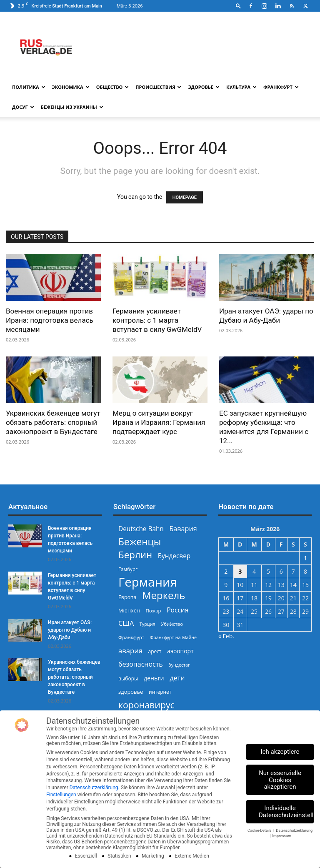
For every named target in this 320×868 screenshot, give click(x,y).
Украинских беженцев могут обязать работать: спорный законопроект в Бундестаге (53, 422)
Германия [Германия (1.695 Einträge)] (148, 582)
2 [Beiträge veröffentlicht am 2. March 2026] (226, 571)
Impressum (282, 836)
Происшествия (158, 87)
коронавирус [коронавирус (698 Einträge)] (146, 705)
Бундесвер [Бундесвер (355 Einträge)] (174, 556)
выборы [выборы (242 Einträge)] (128, 679)
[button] (238, 6)
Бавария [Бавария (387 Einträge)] (183, 529)
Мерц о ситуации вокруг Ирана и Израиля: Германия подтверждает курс (159, 422)
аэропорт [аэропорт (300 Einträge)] (180, 651)
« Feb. (226, 636)
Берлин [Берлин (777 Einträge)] (135, 555)
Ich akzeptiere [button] (280, 752)
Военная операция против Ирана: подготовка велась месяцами (50, 320)
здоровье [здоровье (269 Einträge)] (131, 692)
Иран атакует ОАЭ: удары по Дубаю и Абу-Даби (70, 630)
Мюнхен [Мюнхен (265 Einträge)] (129, 610)
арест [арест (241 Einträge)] (155, 651)
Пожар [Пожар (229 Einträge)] (153, 611)
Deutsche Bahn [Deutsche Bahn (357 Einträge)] (141, 529)
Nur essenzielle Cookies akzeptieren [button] (280, 780)
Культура (241, 87)
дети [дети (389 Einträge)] (177, 678)
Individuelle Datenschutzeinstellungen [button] (286, 812)
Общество (113, 87)
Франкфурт (281, 87)
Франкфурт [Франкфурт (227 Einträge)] (131, 637)
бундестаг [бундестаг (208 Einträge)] (179, 665)
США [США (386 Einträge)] (126, 623)
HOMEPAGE (185, 197)
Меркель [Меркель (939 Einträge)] (164, 595)
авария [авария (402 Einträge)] (130, 651)
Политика (29, 87)
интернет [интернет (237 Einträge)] (160, 692)
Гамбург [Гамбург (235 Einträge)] (128, 569)
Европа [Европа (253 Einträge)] (127, 597)
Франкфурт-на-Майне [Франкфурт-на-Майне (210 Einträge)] (173, 637)
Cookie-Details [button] (260, 830)
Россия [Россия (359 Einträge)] (177, 610)
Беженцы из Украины (72, 107)
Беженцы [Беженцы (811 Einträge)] (140, 542)
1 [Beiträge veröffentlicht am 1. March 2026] (305, 558)
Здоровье (204, 87)
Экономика (71, 87)
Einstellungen (61, 795)
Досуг (23, 107)
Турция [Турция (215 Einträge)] (147, 624)
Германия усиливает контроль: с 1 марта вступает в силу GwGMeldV (157, 320)
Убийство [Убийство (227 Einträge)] (172, 624)
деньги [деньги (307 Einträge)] (154, 678)
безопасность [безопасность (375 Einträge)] (141, 664)
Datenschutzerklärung (94, 788)
